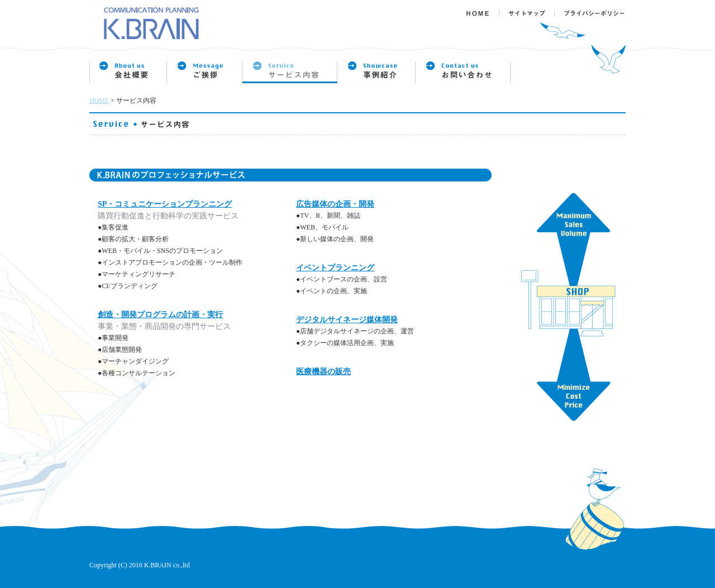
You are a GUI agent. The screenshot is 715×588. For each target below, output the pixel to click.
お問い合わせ (463, 73)
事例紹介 (376, 73)
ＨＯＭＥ (482, 8)
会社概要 (128, 73)
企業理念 (205, 73)
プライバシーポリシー (591, 8)
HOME (99, 101)
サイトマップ (528, 8)
